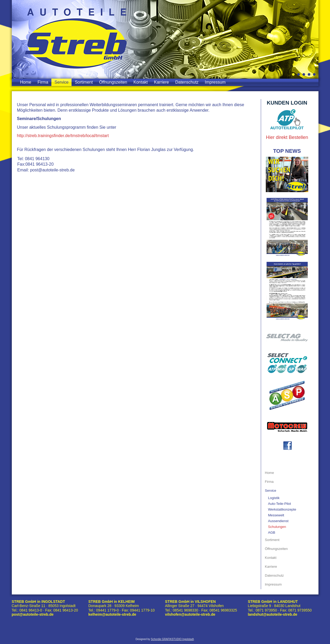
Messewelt (276, 515)
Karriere (162, 82)
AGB (272, 532)
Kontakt (140, 82)
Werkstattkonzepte (282, 509)
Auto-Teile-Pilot (280, 504)
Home (26, 82)
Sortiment (84, 82)
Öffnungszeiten (113, 82)
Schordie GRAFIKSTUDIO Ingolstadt (172, 639)
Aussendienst (278, 521)
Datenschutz (187, 82)
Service (61, 82)
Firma (43, 82)
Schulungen (277, 527)
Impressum (215, 82)
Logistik (274, 498)
